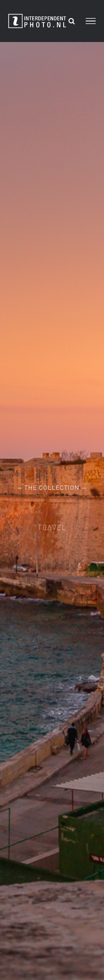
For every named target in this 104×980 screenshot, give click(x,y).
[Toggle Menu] (91, 21)
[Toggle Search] (72, 21)
